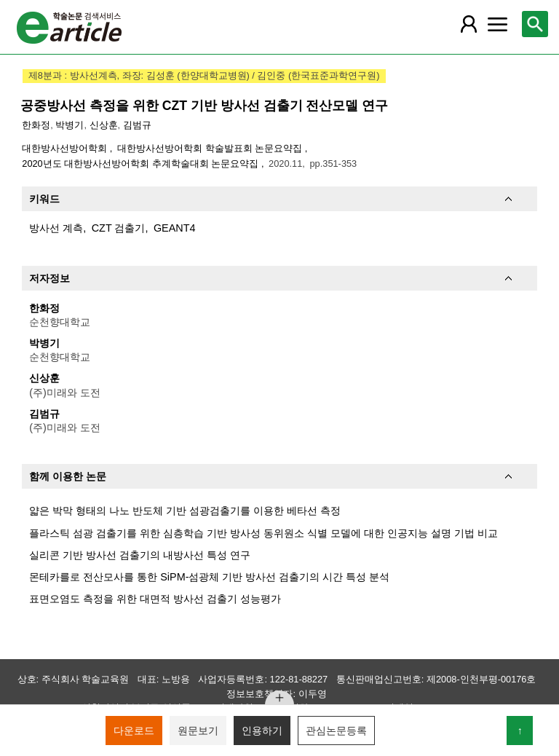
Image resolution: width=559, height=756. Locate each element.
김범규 (137, 125)
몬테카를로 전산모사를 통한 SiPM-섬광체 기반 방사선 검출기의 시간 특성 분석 (209, 577)
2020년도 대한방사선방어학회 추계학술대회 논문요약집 (142, 164)
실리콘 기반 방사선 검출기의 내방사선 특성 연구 (140, 555)
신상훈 (104, 125)
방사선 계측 (56, 228)
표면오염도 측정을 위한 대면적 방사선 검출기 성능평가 (155, 599)
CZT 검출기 (119, 228)
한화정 (36, 125)
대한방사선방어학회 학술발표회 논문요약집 (211, 148)
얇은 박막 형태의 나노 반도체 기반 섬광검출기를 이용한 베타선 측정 (185, 511)
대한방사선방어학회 (66, 148)
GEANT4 (175, 228)
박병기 (70, 125)
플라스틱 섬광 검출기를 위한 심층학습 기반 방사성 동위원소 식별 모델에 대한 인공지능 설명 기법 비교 (263, 533)
